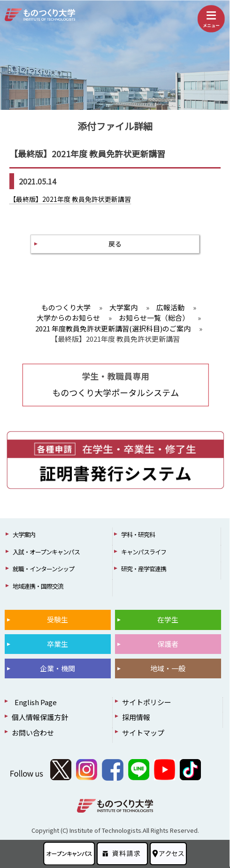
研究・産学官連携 (144, 569)
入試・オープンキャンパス (46, 552)
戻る (115, 244)
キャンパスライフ (144, 552)
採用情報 (136, 717)
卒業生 (57, 644)
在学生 (168, 619)
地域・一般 (168, 668)
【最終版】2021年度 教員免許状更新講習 (70, 199)
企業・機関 (57, 668)
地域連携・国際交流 (38, 586)
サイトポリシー (147, 702)
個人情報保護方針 (40, 717)
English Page (34, 702)
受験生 (57, 619)
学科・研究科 (138, 534)
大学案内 (24, 534)
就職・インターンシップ (43, 569)
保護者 (168, 644)
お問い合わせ (33, 733)
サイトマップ (143, 733)
